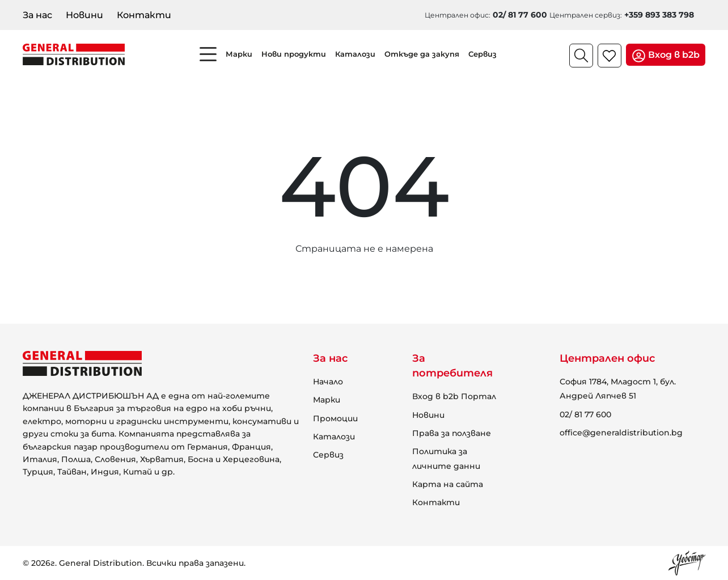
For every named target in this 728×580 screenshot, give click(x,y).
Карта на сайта (448, 484)
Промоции (335, 418)
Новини (84, 15)
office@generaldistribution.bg (621, 433)
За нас (37, 15)
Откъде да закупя (422, 54)
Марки (239, 54)
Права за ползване (452, 433)
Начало (328, 382)
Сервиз (482, 54)
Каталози (355, 54)
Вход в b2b (666, 56)
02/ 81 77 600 (585, 414)
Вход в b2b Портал (454, 396)
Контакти (144, 15)
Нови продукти (294, 54)
